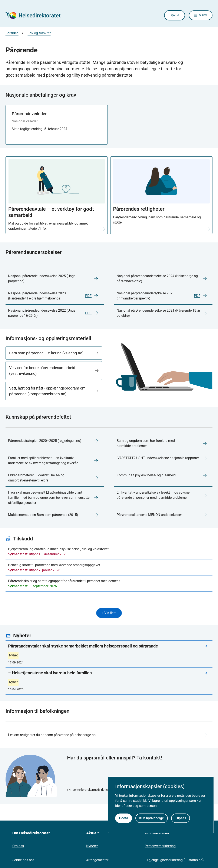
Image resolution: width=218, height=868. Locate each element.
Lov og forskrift (39, 33)
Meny (203, 15)
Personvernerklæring (160, 846)
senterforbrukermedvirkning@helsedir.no (100, 790)
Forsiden (12, 33)
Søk (169, 15)
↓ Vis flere (109, 613)
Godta (124, 818)
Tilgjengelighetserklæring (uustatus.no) (174, 860)
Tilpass (181, 818)
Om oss (18, 846)
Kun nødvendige (152, 818)
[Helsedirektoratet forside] (36, 15)
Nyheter (92, 846)
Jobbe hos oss (23, 860)
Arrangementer (97, 860)
